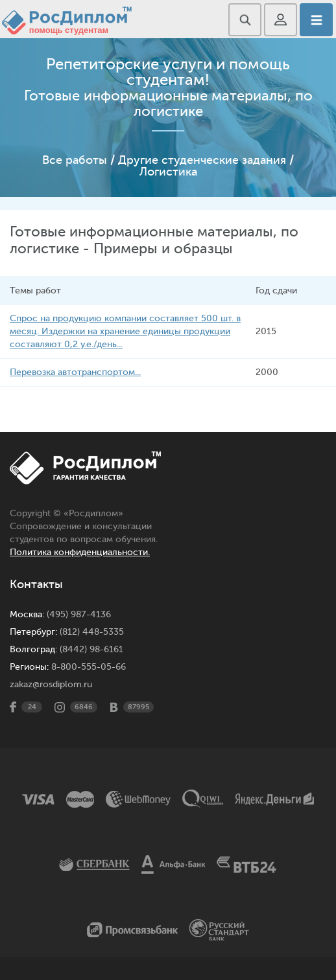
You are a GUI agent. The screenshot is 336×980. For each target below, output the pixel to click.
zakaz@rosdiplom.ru (51, 684)
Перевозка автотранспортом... (75, 372)
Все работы (75, 160)
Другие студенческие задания (202, 160)
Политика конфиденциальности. (80, 552)
